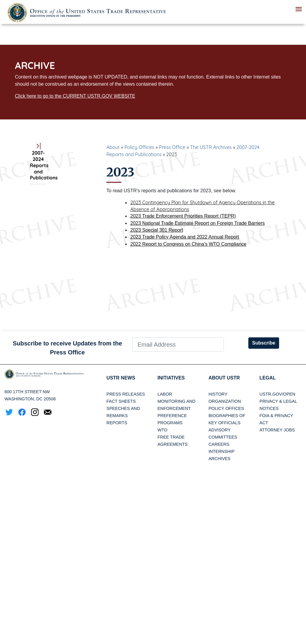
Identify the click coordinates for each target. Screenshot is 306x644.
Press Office (172, 147)
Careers (219, 444)
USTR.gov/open (277, 394)
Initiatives (171, 378)
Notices (269, 408)
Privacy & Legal (278, 401)
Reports (117, 423)
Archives (220, 459)
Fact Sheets (121, 401)
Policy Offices (139, 147)
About (113, 147)
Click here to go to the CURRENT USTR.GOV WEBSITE (75, 96)
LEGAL (267, 378)
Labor (165, 394)
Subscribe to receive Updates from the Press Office (68, 348)
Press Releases (126, 394)
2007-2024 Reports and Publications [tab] (38, 162)
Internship (222, 451)
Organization (225, 401)
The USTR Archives (211, 147)
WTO (162, 430)
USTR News (121, 378)
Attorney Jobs (277, 430)
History (218, 394)
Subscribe (264, 343)
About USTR (224, 378)
